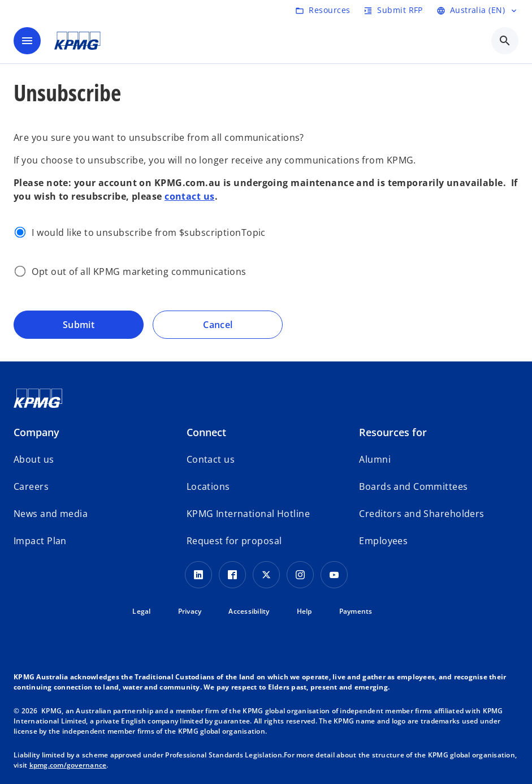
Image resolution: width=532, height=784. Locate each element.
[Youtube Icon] (334, 575)
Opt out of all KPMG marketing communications (139, 272)
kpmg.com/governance (68, 765)
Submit (79, 325)
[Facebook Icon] (232, 575)
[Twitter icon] (266, 575)
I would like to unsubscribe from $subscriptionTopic (148, 232)
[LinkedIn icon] (198, 575)
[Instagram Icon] (300, 575)
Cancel (218, 325)
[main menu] (27, 41)
